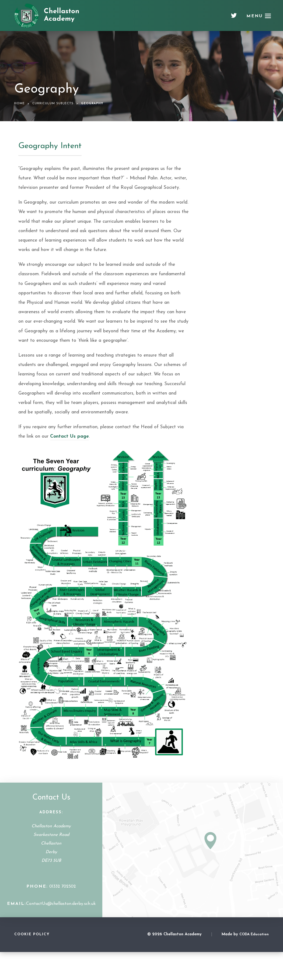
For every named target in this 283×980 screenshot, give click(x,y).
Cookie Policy (32, 934)
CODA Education (254, 934)
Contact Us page (69, 436)
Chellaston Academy (62, 15)
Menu (255, 16)
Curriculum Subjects (53, 104)
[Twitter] (234, 18)
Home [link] (20, 104)
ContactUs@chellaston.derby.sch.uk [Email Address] (61, 904)
